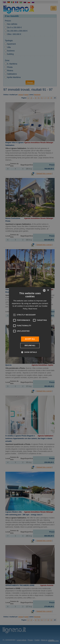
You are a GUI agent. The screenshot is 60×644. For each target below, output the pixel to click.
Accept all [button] (30, 339)
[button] (30, 352)
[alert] (30, 322)
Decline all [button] (30, 346)
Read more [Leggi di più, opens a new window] (33, 309)
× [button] (48, 290)
